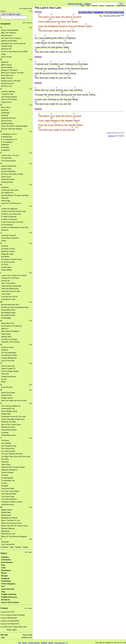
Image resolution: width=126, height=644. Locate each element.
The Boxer (5, 440)
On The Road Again (9, 353)
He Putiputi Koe (7, 193)
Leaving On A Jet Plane (10, 278)
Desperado (5, 113)
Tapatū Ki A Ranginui (9, 470)
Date (12, 547)
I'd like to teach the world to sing (13, 211)
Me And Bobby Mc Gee (10, 305)
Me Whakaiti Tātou (8, 313)
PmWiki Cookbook (9, 594)
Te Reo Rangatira (8, 584)
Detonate (5, 115)
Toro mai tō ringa (8, 496)
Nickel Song (6, 334)
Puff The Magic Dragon (10, 371)
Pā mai (4, 379)
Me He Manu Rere (8, 310)
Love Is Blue (6, 294)
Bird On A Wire (7, 67)
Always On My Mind (9, 41)
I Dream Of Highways (9, 209)
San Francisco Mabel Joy (11, 406)
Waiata (26, 547)
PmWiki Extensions (9, 597)
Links (3, 568)
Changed (4, 608)
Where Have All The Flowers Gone (14, 526)
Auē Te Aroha (6, 57)
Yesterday (5, 542)
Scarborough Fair (8, 408)
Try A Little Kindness (9, 499)
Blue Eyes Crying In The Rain (12, 73)
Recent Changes (75, 4)
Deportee (5, 110)
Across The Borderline (10, 30)
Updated (18, 547)
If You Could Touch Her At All (12, 222)
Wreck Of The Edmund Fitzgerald (14, 536)
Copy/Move (121, 6)
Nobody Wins (6, 337)
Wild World (5, 531)
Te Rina (4, 483)
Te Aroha (5, 475)
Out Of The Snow (8, 361)
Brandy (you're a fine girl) (11, 81)
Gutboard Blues (7, 182)
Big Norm (5, 62)
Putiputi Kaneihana (8, 377)
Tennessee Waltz (8, 488)
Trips (3, 592)
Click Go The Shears (9, 99)
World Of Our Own (8, 534)
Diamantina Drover (8, 118)
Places (4, 573)
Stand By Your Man (9, 422)
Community (6, 560)
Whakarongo (6, 515)
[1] (121, 15)
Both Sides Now (7, 75)
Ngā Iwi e (5, 329)
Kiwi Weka (5, 257)
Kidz (3, 565)
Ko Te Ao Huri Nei (8, 262)
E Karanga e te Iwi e (9, 134)
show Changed (28, 608)
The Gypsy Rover (8, 448)
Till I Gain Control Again (10, 491)
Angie (3, 54)
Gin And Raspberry (9, 171)
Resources (6, 600)
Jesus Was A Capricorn (10, 238)
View (82, 6)
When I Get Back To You (11, 520)
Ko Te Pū (5, 265)
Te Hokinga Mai (7, 478)
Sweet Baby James (9, 435)
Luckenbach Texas (8, 299)
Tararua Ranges (7, 472)
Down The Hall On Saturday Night (14, 126)
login (3, 637)
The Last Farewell (8, 451)
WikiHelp (44, 643)
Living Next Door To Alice (11, 291)
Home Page (6, 201)
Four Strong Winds (8, 161)
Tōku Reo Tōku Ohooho (10, 342)
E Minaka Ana (7, 137)
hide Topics (29, 552)
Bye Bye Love (7, 86)
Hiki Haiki (5, 198)
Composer (4, 547)
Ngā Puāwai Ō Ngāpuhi (10, 331)
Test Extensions (8, 589)
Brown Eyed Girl (7, 83)
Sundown (5, 433)
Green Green (6, 177)
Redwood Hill (6, 395)
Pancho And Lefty (8, 366)
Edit (88, 6)
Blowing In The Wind (9, 70)
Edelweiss (5, 145)
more (31, 27)
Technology (6, 581)
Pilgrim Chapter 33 (8, 368)
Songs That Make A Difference (13, 419)
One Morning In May (9, 355)
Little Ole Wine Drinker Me (11, 286)
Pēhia (3, 382)
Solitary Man (6, 414)
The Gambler (6, 443)
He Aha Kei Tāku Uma (10, 190)
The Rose (5, 459)
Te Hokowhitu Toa (8, 480)
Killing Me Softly (7, 254)
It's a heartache (7, 225)
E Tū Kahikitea (7, 142)
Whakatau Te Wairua (9, 518)
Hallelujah (5, 187)
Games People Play (9, 166)
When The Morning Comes (11, 523)
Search (87, 4)
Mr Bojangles (6, 318)
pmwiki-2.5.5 (26, 637)
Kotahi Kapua (6, 267)
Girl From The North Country (12, 174)
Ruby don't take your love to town (14, 400)
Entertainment (7, 562)
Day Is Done (6, 107)
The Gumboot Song (9, 446)
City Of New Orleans (9, 97)
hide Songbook (27, 23)
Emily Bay (5, 147)
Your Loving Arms (8, 544)
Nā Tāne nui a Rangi (9, 339)
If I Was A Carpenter (9, 217)
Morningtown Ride (8, 315)
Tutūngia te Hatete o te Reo (12, 502)
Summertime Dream (9, 430)
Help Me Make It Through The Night (15, 195)
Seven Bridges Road (9, 411)
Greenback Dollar (8, 179)
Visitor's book (27, 635)
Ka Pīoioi (5, 246)
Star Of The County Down (11, 425)
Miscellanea (6, 570)
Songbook (5, 24)
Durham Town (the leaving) (11, 129)
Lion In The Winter (8, 283)
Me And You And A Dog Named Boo (15, 307)
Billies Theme (6, 65)
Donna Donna (7, 121)
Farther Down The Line (10, 155)
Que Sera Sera (7, 387)
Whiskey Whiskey (8, 528)
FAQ (31, 11)
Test (3, 586)
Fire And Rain (6, 158)
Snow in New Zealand (10, 602)
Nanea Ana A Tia (8, 323)
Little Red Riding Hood (10, 289)
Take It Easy (6, 465)
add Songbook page (26, 8)
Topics (4, 553)
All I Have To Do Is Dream (11, 38)
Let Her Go (5, 281)
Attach (102, 6)
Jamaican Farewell (8, 235)
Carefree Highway (8, 91)
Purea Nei (5, 374)
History (94, 6)
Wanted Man (6, 512)
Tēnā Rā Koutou (8, 505)
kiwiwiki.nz (112, 136)
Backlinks (110, 6)
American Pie (6, 49)
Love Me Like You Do (9, 297)
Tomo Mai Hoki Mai (9, 494)
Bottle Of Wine (7, 78)
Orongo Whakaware (9, 358)
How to (3, 11)
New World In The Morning (11, 326)
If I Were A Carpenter (9, 219)
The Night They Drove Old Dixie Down (16, 456)
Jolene (4, 241)
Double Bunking (7, 123)
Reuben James (7, 398)
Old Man (4, 350)
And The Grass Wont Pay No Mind (14, 51)
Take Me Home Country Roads (13, 467)
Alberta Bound (7, 35)
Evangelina (5, 150)
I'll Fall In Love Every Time (11, 214)
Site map (4, 635)
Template (5, 486)
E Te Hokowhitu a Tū (9, 139)
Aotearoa (5, 557)
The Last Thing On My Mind (12, 454)
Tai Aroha (5, 462)
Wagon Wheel (7, 510)
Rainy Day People (8, 393)
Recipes (4, 576)
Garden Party (6, 169)
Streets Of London (8, 427)
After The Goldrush (9, 33)
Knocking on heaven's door (12, 259)
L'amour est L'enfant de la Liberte (14, 275)
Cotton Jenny (6, 102)
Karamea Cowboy (8, 251)
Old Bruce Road (7, 347)
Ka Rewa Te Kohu (8, 249)
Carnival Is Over (7, 94)
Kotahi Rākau (6, 270)
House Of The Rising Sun (11, 203)
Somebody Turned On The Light (13, 417)
